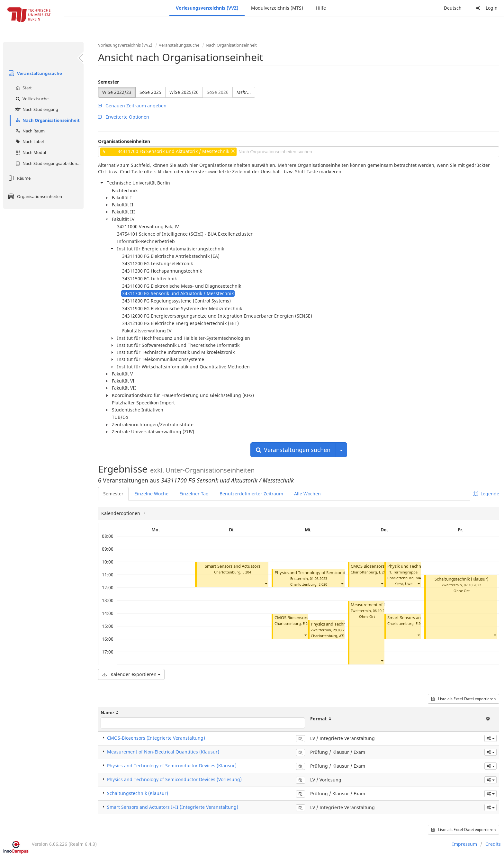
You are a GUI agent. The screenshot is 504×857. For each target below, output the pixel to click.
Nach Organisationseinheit (47, 120)
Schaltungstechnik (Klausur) (462, 579)
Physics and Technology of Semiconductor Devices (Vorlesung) (174, 779)
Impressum (465, 844)
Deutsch (453, 8)
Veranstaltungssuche (34, 73)
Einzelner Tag (194, 494)
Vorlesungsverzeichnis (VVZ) (207, 8)
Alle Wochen (307, 494)
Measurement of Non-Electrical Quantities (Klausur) (163, 752)
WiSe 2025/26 (184, 92)
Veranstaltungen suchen (293, 450)
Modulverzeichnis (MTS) (277, 8)
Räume (18, 178)
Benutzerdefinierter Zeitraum (251, 494)
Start (23, 88)
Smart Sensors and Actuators (233, 566)
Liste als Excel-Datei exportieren (464, 699)
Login (486, 8)
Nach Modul (30, 152)
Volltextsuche (31, 99)
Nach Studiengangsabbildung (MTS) (49, 163)
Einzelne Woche (151, 494)
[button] (266, 584)
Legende (486, 494)
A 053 (344, 636)
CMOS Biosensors (291, 618)
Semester (108, 82)
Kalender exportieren (131, 674)
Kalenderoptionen (121, 513)
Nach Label (29, 141)
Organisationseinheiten (34, 196)
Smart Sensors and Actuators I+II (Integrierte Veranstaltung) (173, 807)
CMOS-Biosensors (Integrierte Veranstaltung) (156, 738)
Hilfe (321, 8)
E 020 (323, 584)
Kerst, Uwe (403, 584)
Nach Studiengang (36, 109)
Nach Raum (29, 131)
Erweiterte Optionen (124, 117)
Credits (493, 844)
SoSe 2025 (150, 92)
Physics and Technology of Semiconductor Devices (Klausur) (332, 573)
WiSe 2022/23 (117, 92)
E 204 (247, 572)
